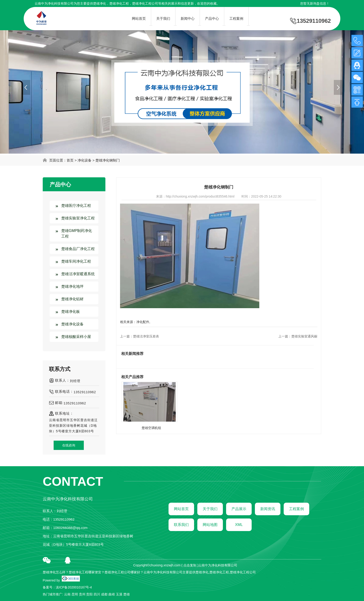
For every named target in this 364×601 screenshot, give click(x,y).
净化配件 (143, 322)
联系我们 (181, 525)
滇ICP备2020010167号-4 (74, 587)
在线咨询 (69, 445)
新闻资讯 (268, 509)
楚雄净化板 (71, 312)
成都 (104, 594)
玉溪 (119, 594)
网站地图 (210, 525)
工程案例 (296, 509)
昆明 (75, 594)
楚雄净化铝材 (72, 299)
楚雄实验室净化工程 (78, 218)
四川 (97, 594)
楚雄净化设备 (72, 324)
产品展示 (239, 509)
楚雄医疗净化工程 (76, 206)
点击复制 (190, 565)
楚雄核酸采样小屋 (76, 337)
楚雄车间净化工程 (76, 261)
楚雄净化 (100, 3)
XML (239, 525)
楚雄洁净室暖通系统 (78, 274)
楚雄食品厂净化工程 (78, 249)
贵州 (82, 594)
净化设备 (84, 160)
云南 (67, 594)
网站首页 (181, 509)
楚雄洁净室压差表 (146, 336)
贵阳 (89, 594)
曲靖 (112, 594)
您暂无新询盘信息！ (315, 3)
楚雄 (127, 594)
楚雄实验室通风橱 (304, 336)
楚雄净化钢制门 (108, 160)
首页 (70, 160)
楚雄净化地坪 (72, 286)
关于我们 (210, 509)
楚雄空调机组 (151, 428)
